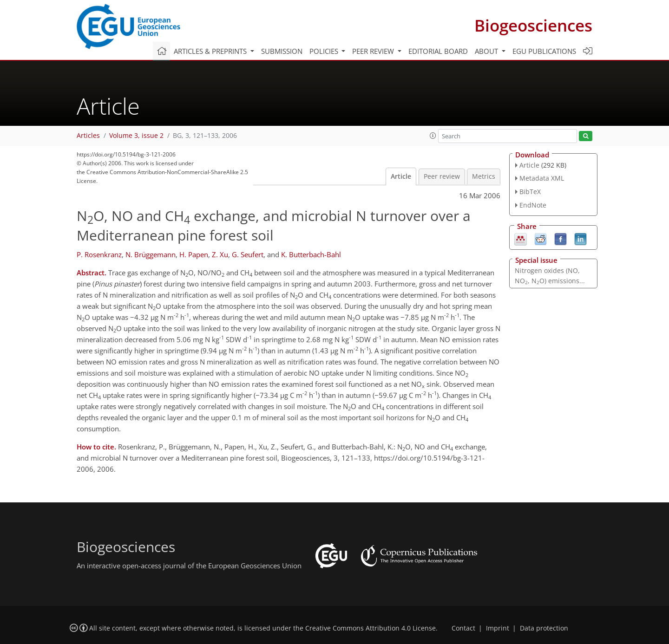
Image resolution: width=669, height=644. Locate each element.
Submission (282, 51)
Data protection (544, 628)
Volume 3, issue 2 (136, 136)
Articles (88, 136)
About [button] (487, 51)
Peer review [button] (374, 51)
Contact (463, 628)
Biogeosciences (533, 25)
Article (401, 176)
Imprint (498, 628)
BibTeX (530, 192)
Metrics (484, 176)
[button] (433, 136)
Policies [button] (325, 51)
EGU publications (544, 51)
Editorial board (438, 51)
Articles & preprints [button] (211, 51)
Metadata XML (542, 178)
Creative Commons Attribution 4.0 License (371, 628)
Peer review (442, 176)
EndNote (533, 205)
